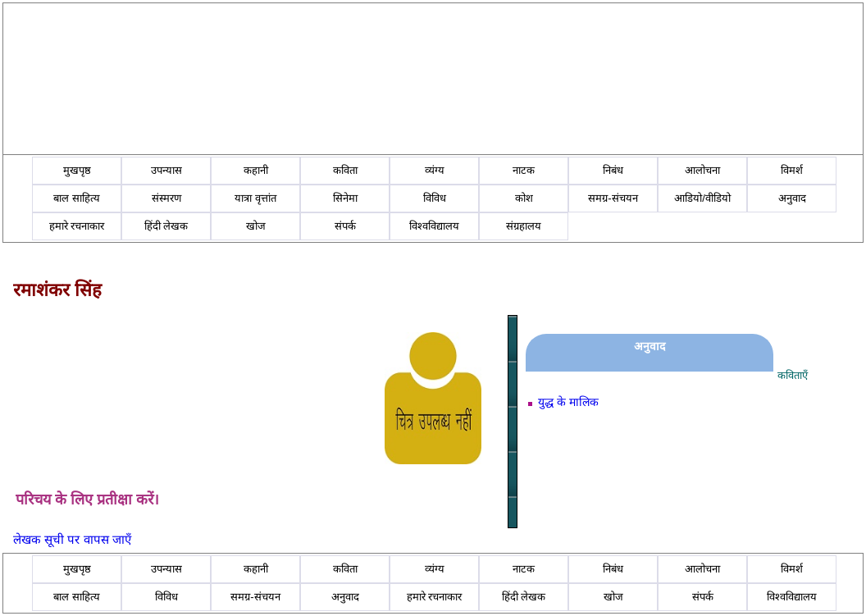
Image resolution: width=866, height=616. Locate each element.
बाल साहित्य (77, 198)
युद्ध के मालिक (568, 402)
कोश (524, 198)
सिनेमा (345, 198)
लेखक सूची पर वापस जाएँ (72, 539)
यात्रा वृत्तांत (255, 198)
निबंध (613, 170)
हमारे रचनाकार (77, 226)
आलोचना (702, 170)
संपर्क (345, 226)
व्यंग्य (435, 170)
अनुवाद (792, 198)
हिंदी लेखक (166, 226)
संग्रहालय (524, 226)
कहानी (256, 170)
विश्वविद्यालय (434, 226)
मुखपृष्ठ (77, 170)
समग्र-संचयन (613, 198)
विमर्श (792, 170)
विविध (435, 198)
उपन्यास (166, 170)
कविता (345, 170)
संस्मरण (166, 198)
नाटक (524, 170)
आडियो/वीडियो (702, 198)
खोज (256, 226)
